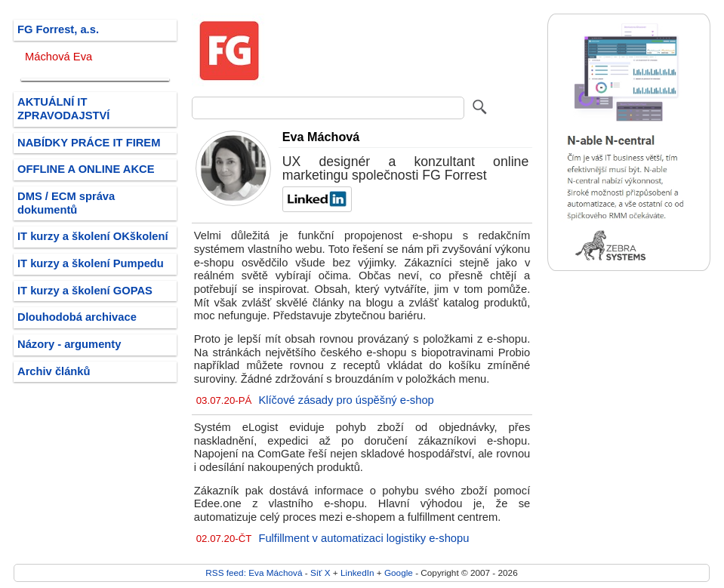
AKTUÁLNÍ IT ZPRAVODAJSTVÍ (63, 109)
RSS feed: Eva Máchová (254, 573)
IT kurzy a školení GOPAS (85, 291)
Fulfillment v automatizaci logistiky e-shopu (364, 538)
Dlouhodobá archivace (77, 317)
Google (399, 573)
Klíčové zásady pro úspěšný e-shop (346, 400)
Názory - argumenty (69, 344)
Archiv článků (54, 371)
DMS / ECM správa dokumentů (66, 203)
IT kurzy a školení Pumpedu (91, 263)
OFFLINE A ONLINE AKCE (86, 169)
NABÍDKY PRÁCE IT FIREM (89, 143)
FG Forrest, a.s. (58, 29)
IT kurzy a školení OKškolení (93, 236)
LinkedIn (357, 573)
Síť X (320, 573)
